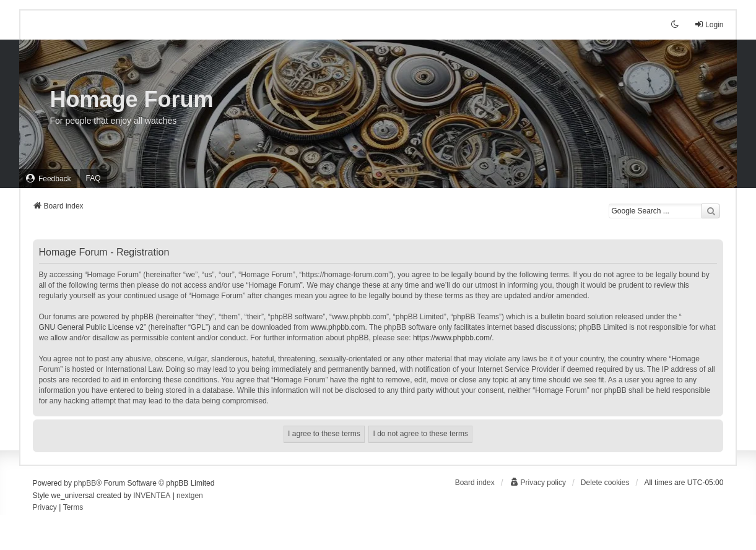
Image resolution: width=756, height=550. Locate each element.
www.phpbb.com (337, 327)
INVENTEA (152, 496)
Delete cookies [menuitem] (605, 483)
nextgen (190, 496)
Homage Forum (132, 99)
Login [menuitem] (709, 24)
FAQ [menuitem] (93, 178)
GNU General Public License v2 (91, 327)
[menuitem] (48, 178)
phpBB (85, 483)
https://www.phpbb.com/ (452, 338)
